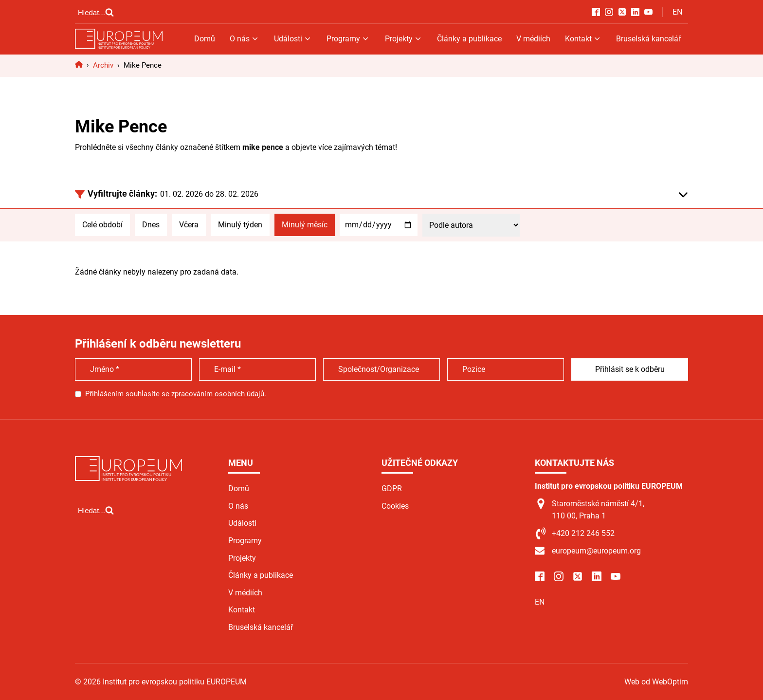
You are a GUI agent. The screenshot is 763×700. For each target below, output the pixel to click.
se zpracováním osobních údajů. (214, 394)
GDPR (392, 488)
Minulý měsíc (305, 225)
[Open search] (96, 12)
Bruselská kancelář (648, 39)
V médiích (533, 39)
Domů (205, 39)
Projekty (404, 39)
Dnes (151, 225)
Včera (189, 225)
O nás (245, 39)
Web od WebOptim (656, 682)
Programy (348, 39)
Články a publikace (469, 39)
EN (677, 12)
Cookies (395, 506)
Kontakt (583, 39)
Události (293, 39)
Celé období (102, 225)
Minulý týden (240, 225)
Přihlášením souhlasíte (176, 394)
